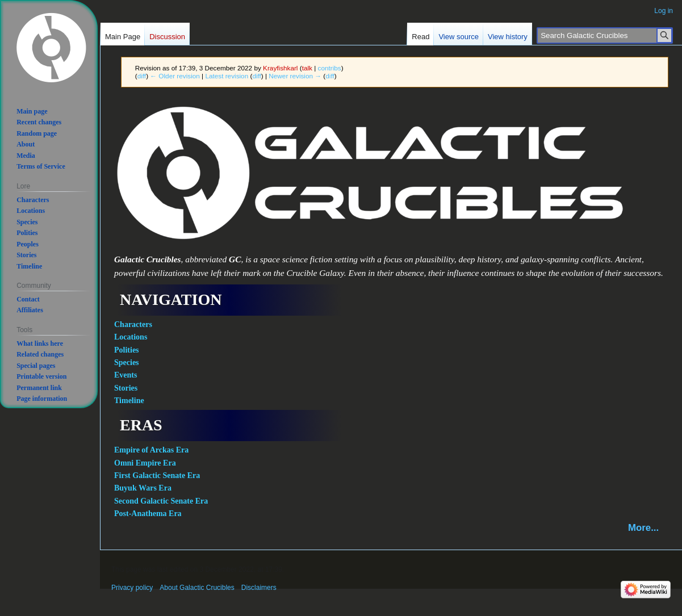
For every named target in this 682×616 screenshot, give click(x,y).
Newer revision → (295, 76)
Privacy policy (132, 588)
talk (307, 68)
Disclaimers (259, 588)
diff (142, 76)
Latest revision (227, 76)
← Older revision (175, 76)
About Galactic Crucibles (197, 588)
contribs (330, 68)
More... (643, 528)
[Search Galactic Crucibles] (605, 35)
